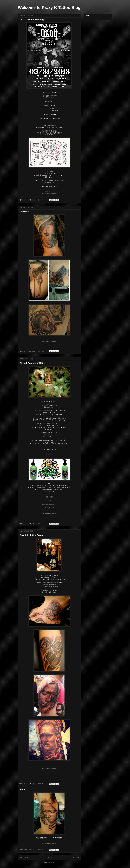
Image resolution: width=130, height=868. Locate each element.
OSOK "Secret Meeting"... (33, 20)
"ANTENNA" (47, 435)
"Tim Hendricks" (47, 420)
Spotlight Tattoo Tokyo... (32, 535)
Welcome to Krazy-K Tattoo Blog (49, 8)
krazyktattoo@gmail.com (49, 194)
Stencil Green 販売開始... (32, 363)
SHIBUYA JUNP (50, 98)
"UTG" (44, 418)
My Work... (25, 212)
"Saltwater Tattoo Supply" (49, 504)
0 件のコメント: (41, 200)
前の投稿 (76, 857)
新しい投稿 (24, 857)
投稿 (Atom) (51, 863)
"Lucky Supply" (49, 508)
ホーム (50, 857)
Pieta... (23, 789)
